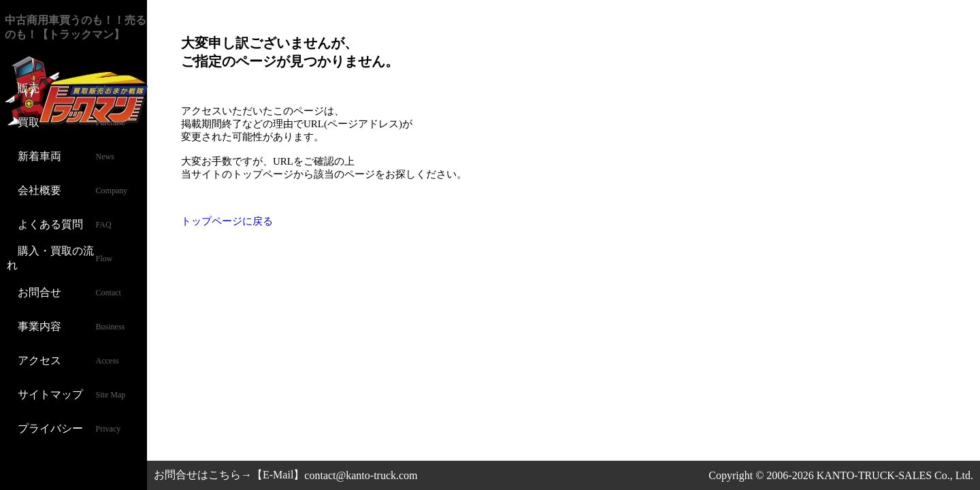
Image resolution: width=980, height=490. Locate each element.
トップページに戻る (227, 221)
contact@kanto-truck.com (361, 475)
